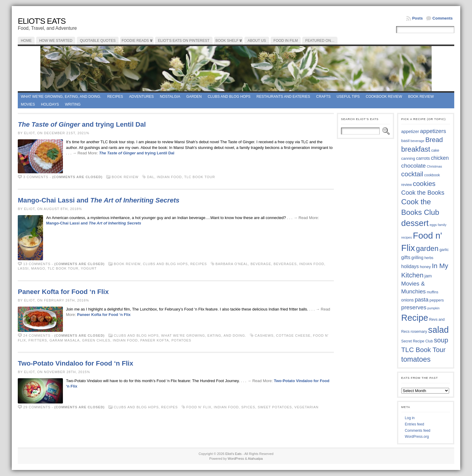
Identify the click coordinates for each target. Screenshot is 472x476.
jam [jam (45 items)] (428, 276)
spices (248, 407)
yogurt (89, 268)
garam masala (64, 340)
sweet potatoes (275, 407)
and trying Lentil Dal (82, 124)
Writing (73, 104)
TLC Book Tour (200, 177)
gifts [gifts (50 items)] (406, 257)
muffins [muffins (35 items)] (433, 292)
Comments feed (418, 431)
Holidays (50, 104)
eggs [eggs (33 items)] (433, 225)
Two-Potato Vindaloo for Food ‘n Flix (75, 363)
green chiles (96, 340)
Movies (28, 104)
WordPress (236, 459)
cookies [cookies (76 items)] (424, 184)
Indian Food (169, 177)
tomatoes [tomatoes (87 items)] (416, 359)
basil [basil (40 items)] (405, 141)
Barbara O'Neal (232, 264)
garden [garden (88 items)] (427, 248)
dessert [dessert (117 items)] (415, 223)
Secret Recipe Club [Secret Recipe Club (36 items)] (417, 341)
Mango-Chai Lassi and (99, 200)
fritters (38, 340)
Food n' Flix (199, 407)
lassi (23, 268)
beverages (285, 264)
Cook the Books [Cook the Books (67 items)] (423, 193)
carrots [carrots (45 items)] (423, 158)
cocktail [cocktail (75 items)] (412, 174)
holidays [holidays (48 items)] (410, 266)
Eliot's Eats (42, 21)
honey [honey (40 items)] (425, 267)
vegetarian (306, 407)
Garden (194, 97)
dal (151, 177)
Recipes (115, 97)
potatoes (181, 340)
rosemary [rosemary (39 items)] (419, 331)
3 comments (36, 177)
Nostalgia (170, 97)
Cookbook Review (384, 97)
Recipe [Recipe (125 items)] (415, 318)
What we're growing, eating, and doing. (61, 97)
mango (38, 268)
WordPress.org (417, 437)
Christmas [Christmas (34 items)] (435, 166)
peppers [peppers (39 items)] (437, 300)
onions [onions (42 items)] (408, 300)
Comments (443, 18)
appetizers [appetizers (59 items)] (433, 131)
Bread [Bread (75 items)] (434, 140)
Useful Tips (348, 97)
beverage (261, 264)
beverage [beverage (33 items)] (418, 141)
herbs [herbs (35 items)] (429, 258)
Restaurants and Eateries (283, 97)
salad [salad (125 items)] (438, 330)
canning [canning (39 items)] (408, 158)
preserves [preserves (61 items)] (414, 307)
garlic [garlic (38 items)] (444, 250)
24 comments (37, 335)
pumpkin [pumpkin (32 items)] (433, 308)
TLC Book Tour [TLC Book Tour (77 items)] (423, 350)
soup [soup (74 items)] (441, 340)
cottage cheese (293, 335)
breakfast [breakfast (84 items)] (416, 149)
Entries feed (415, 424)
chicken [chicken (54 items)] (440, 158)
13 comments (37, 264)
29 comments (37, 407)
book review (421, 97)
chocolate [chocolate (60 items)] (414, 166)
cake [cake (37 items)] (435, 150)
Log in (410, 418)
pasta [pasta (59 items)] (422, 300)
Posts (417, 18)
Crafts (323, 97)
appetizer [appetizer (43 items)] (410, 131)
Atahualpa (255, 459)
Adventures (141, 97)
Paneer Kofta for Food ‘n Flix (63, 292)
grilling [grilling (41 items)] (418, 258)
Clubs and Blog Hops (229, 97)
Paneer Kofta (155, 340)
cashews (264, 335)
